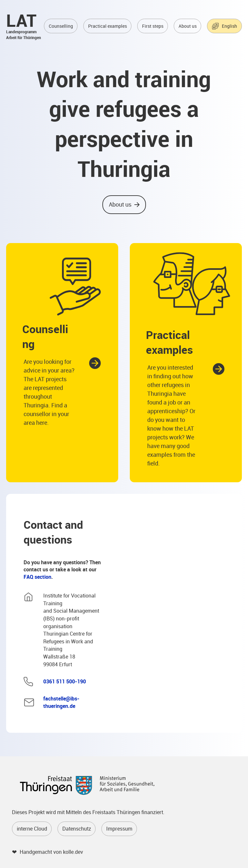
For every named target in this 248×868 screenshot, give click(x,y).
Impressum (119, 829)
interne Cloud (32, 829)
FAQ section (37, 577)
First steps (153, 26)
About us (188, 26)
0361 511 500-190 (65, 681)
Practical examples (108, 26)
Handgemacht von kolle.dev (51, 852)
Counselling (61, 26)
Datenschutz (77, 829)
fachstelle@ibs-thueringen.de (61, 702)
